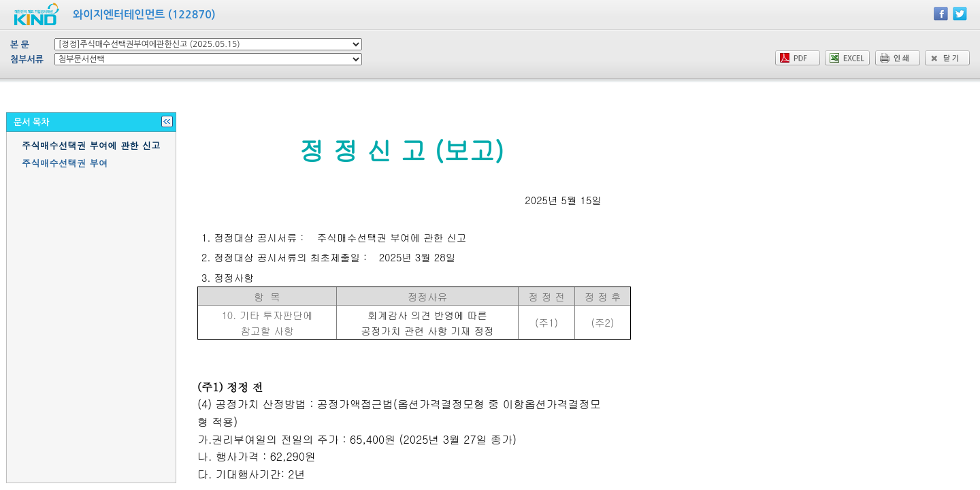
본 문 (20, 45)
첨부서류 (27, 60)
